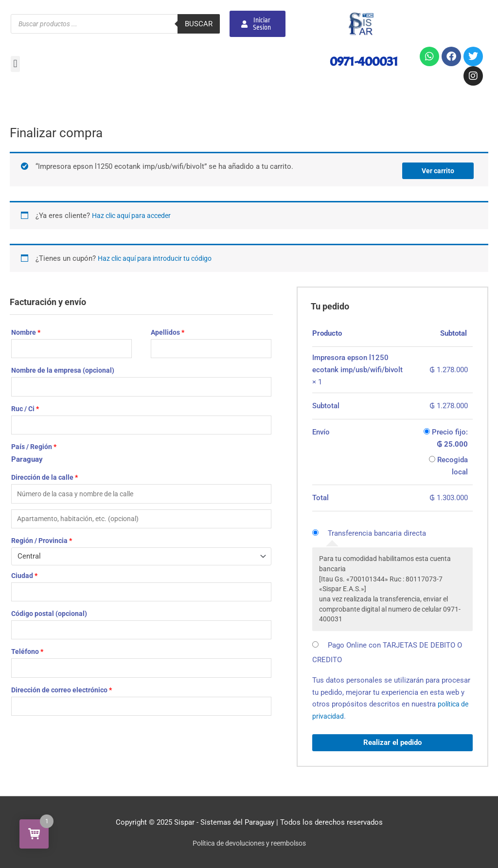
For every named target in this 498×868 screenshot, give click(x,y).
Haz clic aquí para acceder (135, 214)
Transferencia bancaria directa (377, 531)
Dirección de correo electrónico (62, 701)
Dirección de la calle (44, 481)
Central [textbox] (29, 562)
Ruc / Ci (25, 410)
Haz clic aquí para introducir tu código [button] (160, 256)
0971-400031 (357, 61)
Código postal (49, 622)
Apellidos (168, 331)
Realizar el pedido (392, 741)
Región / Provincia (42, 547)
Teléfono (27, 661)
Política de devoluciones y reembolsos (249, 841)
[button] (15, 64)
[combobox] (141, 563)
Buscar (199, 24)
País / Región (34, 450)
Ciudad (24, 582)
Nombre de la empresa (63, 370)
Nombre (26, 331)
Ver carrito (436, 169)
